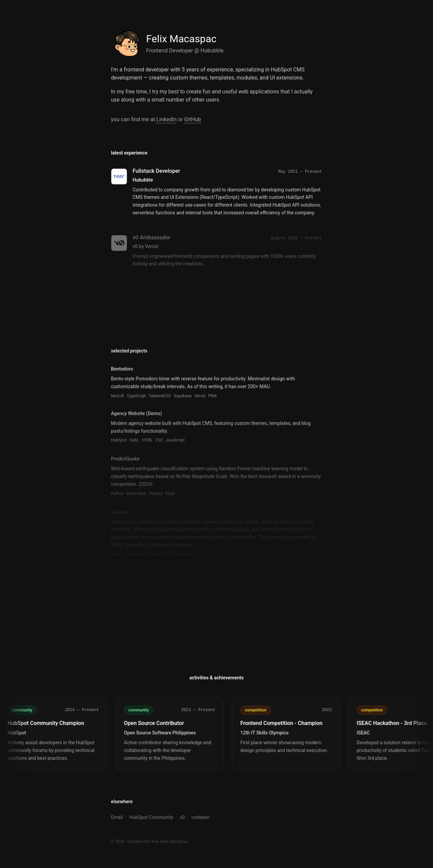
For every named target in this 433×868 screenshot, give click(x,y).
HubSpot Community (151, 818)
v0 (183, 818)
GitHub (193, 121)
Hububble (212, 51)
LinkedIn (166, 121)
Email (117, 818)
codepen (201, 818)
